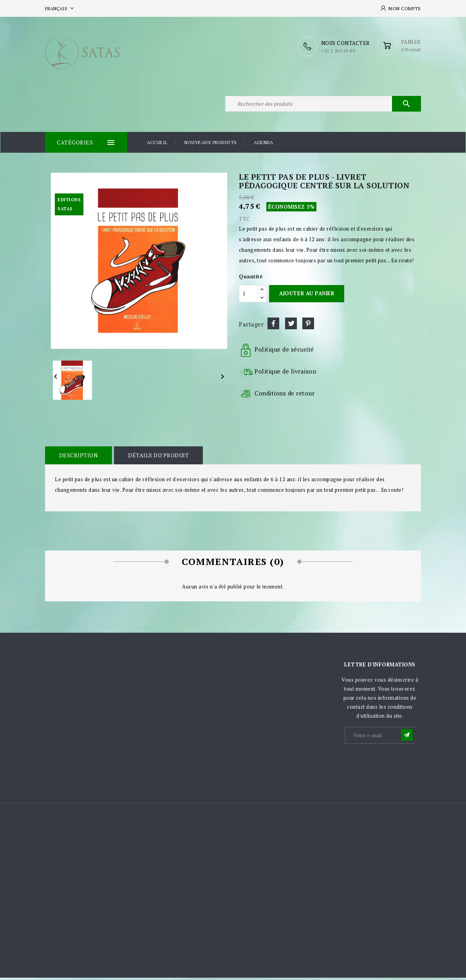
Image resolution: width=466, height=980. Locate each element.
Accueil (157, 145)
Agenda (263, 145)
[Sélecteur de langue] (60, 8)
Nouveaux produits (211, 145)
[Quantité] (248, 296)
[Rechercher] (323, 105)
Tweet (291, 325)
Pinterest (308, 325)
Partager (273, 325)
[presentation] (405, 767)
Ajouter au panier (307, 296)
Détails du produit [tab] (158, 457)
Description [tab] (78, 457)
